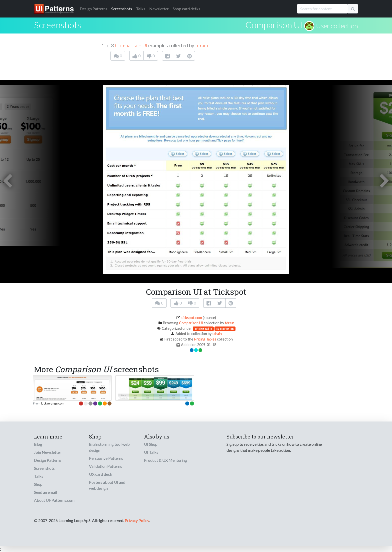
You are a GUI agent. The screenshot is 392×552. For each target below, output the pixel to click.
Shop (38, 484)
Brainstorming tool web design (109, 447)
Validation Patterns (105, 466)
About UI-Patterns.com (54, 500)
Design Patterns (48, 460)
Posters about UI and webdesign (107, 485)
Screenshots (122, 9)
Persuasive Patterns (106, 458)
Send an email (45, 492)
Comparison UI (274, 25)
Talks (141, 9)
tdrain (202, 45)
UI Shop (151, 444)
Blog (38, 444)
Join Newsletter (48, 452)
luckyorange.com (53, 403)
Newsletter (159, 9)
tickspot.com (192, 318)
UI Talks (151, 452)
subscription (225, 329)
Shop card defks (186, 9)
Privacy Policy (137, 520)
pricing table (203, 329)
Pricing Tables (205, 339)
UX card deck (101, 474)
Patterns (93, 9)
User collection (337, 26)
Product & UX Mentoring (165, 460)
